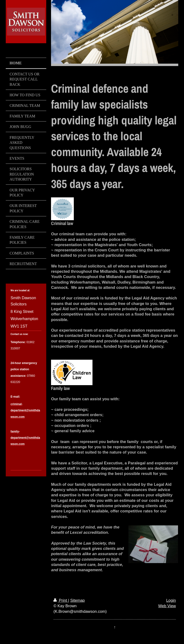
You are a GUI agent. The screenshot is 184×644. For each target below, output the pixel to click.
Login (171, 600)
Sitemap (78, 600)
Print (61, 600)
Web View (167, 606)
